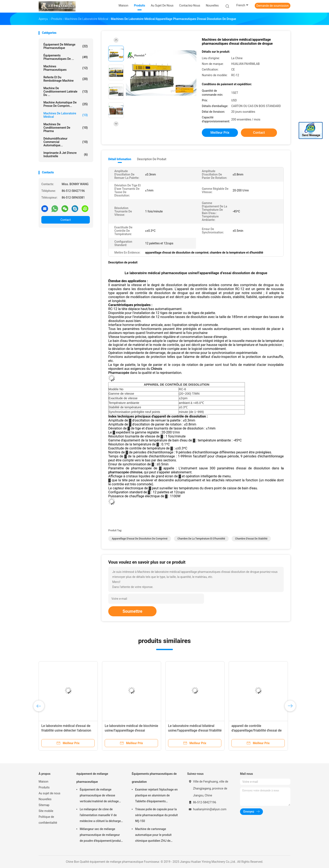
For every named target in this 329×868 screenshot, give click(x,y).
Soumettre (132, 611)
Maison (43, 782)
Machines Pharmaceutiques (66, 68)
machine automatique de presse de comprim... (66, 104)
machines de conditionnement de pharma (66, 128)
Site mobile (46, 811)
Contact (66, 220)
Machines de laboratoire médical (66, 115)
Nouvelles (45, 799)
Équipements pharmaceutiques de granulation (154, 778)
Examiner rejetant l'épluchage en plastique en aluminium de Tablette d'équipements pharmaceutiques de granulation (156, 796)
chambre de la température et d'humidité (201, 539)
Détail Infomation (120, 159)
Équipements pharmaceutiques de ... (66, 57)
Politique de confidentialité (48, 820)
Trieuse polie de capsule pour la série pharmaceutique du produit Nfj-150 (156, 815)
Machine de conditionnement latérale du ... (66, 92)
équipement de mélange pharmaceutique (66, 46)
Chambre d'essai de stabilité (251, 539)
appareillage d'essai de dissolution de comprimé (140, 539)
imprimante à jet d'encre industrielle (66, 154)
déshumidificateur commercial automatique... (66, 142)
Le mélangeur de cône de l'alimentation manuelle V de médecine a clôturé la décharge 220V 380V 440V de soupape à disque (100, 816)
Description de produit (152, 159)
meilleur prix (220, 133)
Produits (44, 787)
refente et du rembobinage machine (66, 79)
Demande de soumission (273, 6)
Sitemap (44, 805)
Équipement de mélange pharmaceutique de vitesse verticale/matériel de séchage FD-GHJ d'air (99, 796)
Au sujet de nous (49, 793)
